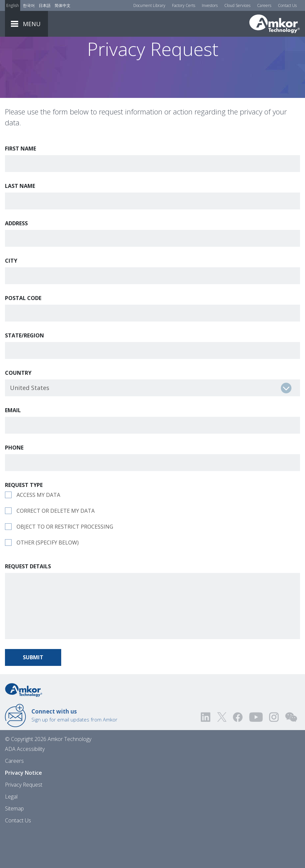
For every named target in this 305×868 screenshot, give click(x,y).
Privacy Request (24, 821)
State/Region (24, 372)
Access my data (38, 532)
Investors (210, 5)
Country (18, 410)
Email (13, 447)
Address (16, 260)
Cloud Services (237, 5)
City (11, 297)
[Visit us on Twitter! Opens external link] (222, 754)
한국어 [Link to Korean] (29, 5)
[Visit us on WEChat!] (291, 754)
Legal (11, 833)
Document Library (149, 5)
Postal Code (23, 335)
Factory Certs (184, 5)
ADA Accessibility (25, 786)
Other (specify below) (48, 579)
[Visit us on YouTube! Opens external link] (256, 754)
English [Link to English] (13, 5)
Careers (264, 5)
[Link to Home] (24, 726)
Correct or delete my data (56, 547)
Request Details (28, 603)
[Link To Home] (275, 24)
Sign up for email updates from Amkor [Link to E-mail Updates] (74, 752)
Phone (14, 484)
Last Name (20, 223)
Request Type (24, 522)
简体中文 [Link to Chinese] (63, 5)
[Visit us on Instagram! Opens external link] (274, 754)
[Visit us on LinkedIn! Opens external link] (206, 754)
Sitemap (14, 845)
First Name (21, 185)
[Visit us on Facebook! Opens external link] (238, 754)
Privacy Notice (23, 809)
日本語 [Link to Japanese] (45, 5)
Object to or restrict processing (65, 563)
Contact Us (287, 5)
